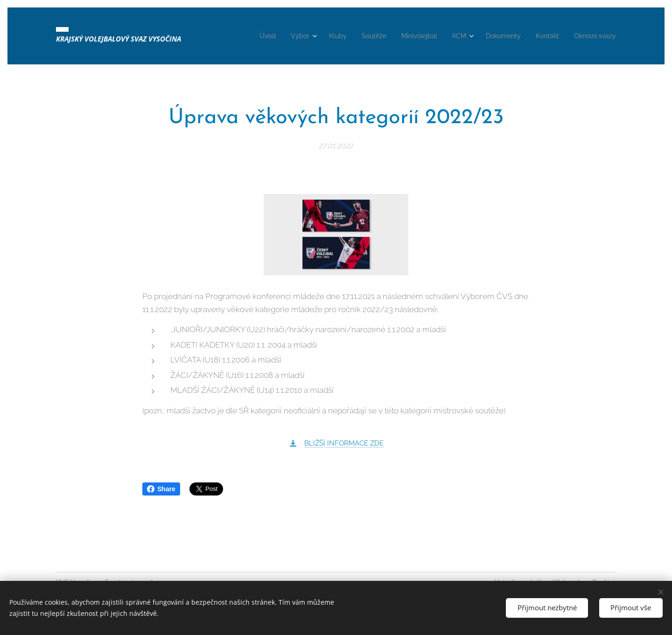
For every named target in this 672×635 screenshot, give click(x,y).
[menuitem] (261, 36)
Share (161, 489)
